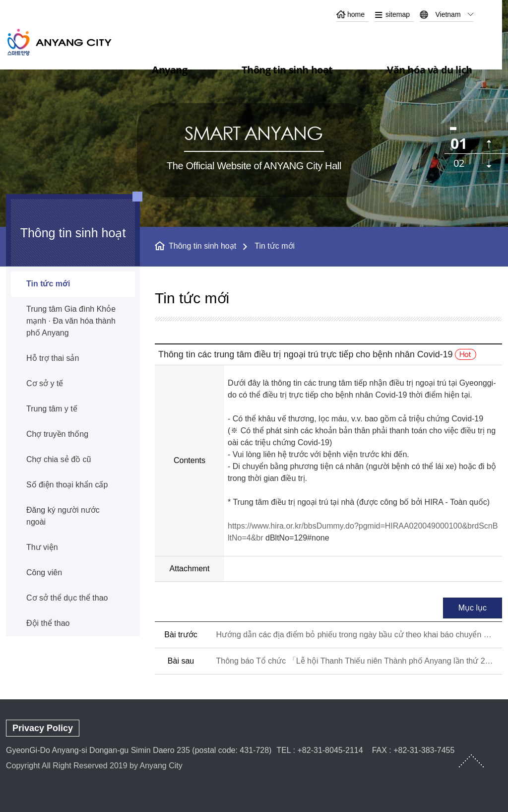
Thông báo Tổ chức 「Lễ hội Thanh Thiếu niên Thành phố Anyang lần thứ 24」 (355, 661)
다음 (489, 164)
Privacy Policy (43, 728)
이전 (489, 144)
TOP (471, 761)
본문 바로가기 (254, 0)
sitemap (398, 14)
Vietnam (448, 14)
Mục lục (473, 608)
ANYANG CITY (71, 42)
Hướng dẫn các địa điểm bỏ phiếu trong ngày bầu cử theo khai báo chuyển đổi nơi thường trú (355, 635)
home (356, 14)
